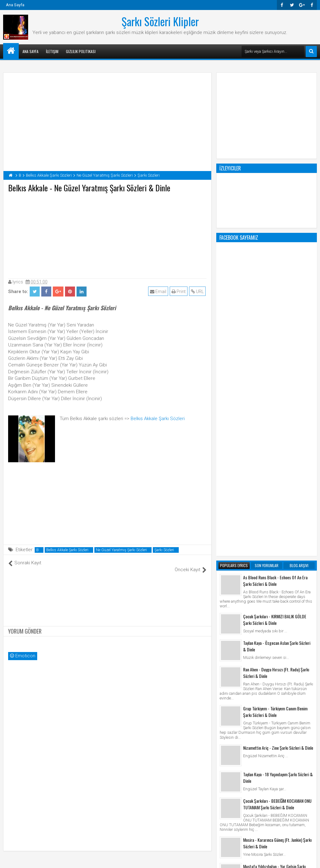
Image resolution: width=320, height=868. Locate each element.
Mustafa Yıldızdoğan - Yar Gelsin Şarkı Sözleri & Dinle (274, 618)
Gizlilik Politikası (81, 51)
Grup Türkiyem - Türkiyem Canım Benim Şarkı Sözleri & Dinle (275, 460)
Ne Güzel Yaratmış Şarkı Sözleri (121, 550)
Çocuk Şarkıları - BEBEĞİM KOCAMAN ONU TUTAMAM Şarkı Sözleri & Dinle (277, 553)
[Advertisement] (107, 234)
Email (159, 292)
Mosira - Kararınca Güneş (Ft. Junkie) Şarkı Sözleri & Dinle (277, 592)
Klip (225, 782)
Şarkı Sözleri (164, 550)
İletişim (52, 51)
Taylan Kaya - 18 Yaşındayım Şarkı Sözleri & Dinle (278, 526)
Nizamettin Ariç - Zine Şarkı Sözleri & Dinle (278, 496)
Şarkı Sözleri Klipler (160, 21)
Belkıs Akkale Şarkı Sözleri (158, 419)
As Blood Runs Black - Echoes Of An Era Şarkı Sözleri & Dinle (275, 329)
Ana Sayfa (15, 5)
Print (180, 292)
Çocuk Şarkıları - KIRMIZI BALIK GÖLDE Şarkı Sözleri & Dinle (275, 368)
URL (198, 292)
